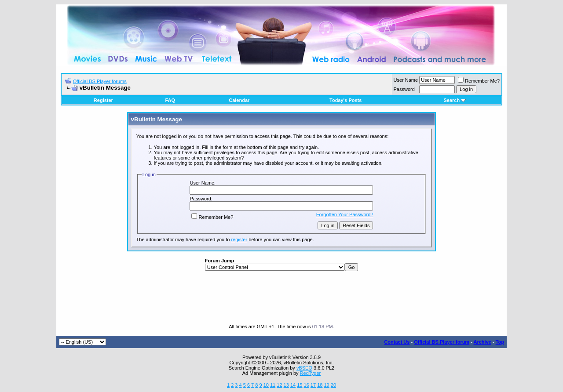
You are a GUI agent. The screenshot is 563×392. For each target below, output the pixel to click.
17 (313, 385)
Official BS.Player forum (442, 342)
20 (333, 385)
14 (293, 385)
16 (307, 385)
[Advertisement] (281, 298)
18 (320, 385)
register (239, 240)
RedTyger (311, 373)
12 (279, 385)
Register (103, 100)
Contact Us (397, 342)
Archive (483, 342)
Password (404, 89)
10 (266, 385)
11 (273, 385)
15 (300, 385)
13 (286, 385)
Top (500, 342)
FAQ (170, 100)
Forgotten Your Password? (345, 214)
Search (455, 100)
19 (326, 385)
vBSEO (304, 368)
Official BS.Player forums (100, 81)
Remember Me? (479, 81)
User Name (406, 80)
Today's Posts (345, 100)
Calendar (239, 100)
